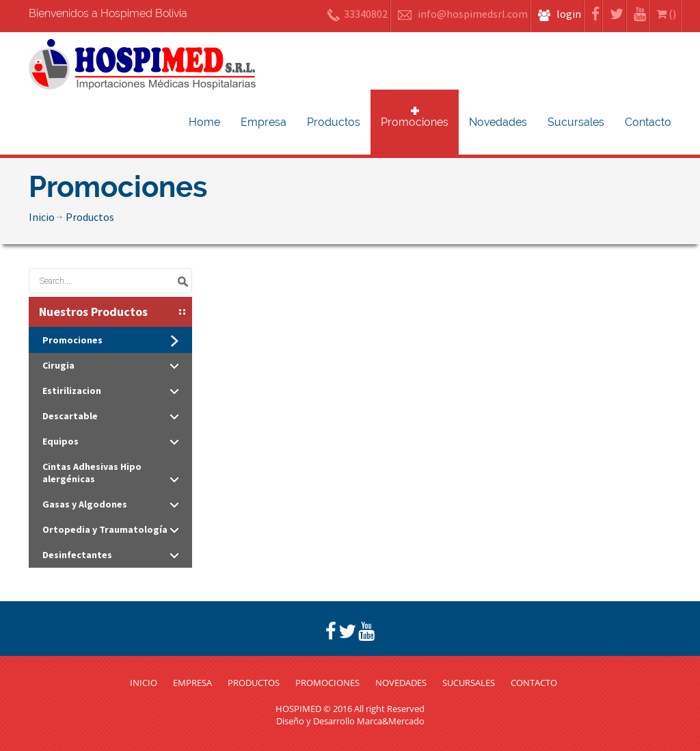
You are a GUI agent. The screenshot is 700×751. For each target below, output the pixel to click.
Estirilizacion (110, 391)
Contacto (648, 122)
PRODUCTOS (254, 683)
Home (204, 122)
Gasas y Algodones (110, 504)
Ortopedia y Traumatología (110, 529)
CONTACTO (534, 683)
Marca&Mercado (391, 721)
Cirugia (110, 365)
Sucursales (576, 122)
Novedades (498, 122)
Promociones (415, 122)
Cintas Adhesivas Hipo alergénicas (110, 473)
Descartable (110, 416)
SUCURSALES (469, 683)
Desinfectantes (110, 555)
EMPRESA (192, 683)
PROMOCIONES (327, 683)
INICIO (144, 683)
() (667, 14)
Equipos (110, 441)
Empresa (264, 122)
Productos (334, 122)
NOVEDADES (401, 683)
